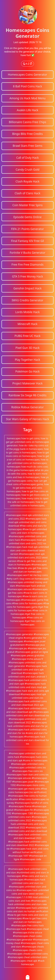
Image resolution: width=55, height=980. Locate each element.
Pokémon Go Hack (28, 371)
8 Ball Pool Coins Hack (27, 86)
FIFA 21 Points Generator (28, 229)
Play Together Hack (27, 360)
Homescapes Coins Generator (28, 74)
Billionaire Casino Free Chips (27, 122)
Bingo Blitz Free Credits (27, 134)
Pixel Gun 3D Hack (27, 348)
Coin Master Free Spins (27, 205)
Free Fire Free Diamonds (27, 264)
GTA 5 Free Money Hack (27, 276)
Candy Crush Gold (28, 169)
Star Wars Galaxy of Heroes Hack (28, 419)
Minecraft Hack (28, 324)
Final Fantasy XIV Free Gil (28, 241)
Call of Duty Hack (27, 158)
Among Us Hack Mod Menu (28, 98)
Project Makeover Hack (27, 383)
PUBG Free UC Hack (27, 336)
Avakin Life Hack (27, 110)
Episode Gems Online (27, 217)
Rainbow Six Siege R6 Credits (27, 395)
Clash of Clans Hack (27, 193)
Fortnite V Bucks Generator (27, 253)
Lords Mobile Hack (27, 312)
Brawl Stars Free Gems (27, 146)
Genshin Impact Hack (27, 288)
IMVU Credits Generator (27, 300)
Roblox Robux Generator (27, 407)
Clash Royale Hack (27, 181)
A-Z (27, 64)
